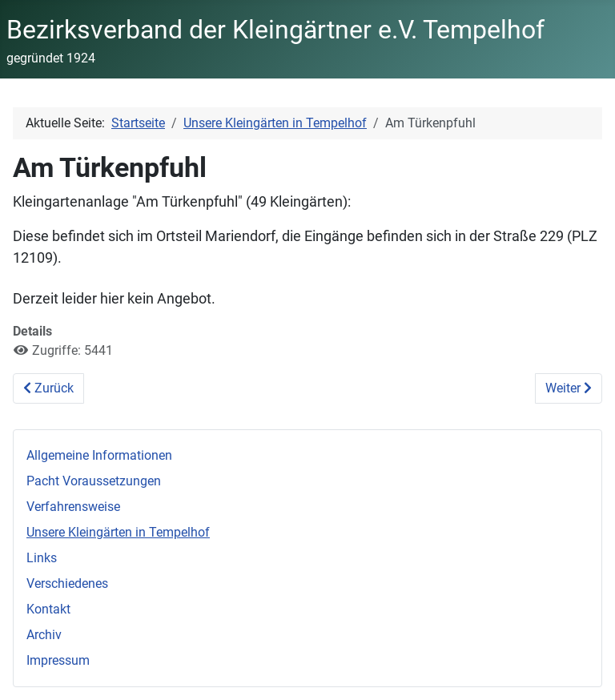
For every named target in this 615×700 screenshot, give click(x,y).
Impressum (58, 660)
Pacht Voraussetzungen (94, 481)
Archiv (44, 635)
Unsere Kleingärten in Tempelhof (118, 532)
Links (42, 558)
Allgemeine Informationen (99, 455)
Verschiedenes (67, 583)
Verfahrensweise (73, 507)
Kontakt (48, 609)
